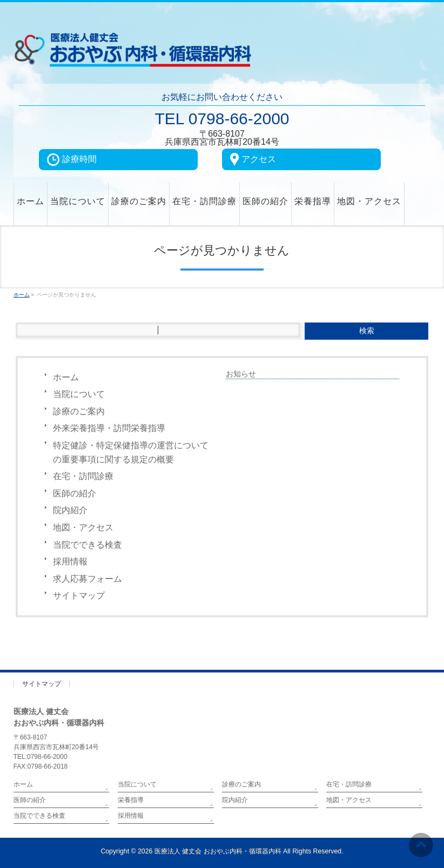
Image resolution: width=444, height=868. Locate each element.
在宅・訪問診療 (83, 476)
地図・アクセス (83, 527)
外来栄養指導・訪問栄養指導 (109, 428)
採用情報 (70, 561)
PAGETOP (410, 652)
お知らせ (241, 374)
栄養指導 (131, 800)
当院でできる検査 (88, 545)
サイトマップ (79, 596)
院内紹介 (70, 510)
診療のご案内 (79, 411)
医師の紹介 (75, 493)
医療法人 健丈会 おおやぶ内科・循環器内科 (218, 851)
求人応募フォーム (88, 579)
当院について (79, 394)
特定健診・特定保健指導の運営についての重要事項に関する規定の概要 (131, 452)
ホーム (66, 377)
